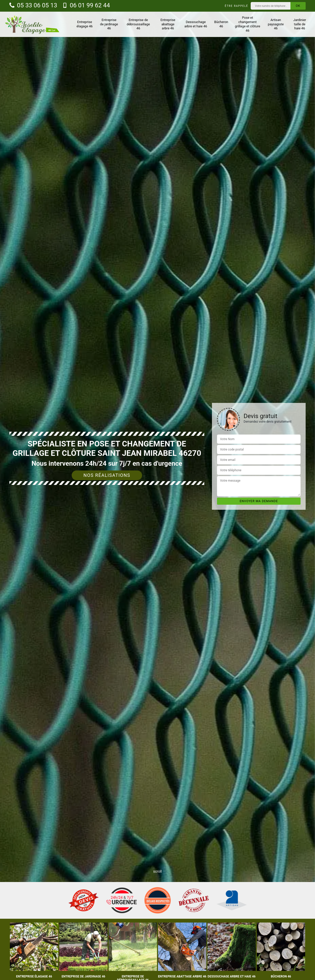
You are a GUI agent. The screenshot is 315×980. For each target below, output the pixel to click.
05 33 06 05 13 (33, 5)
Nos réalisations (107, 475)
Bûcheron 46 (221, 24)
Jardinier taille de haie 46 (300, 24)
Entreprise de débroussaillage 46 (138, 24)
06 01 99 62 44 (86, 5)
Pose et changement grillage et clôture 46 (247, 24)
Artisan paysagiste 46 (276, 24)
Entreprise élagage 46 (85, 24)
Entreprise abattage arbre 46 (168, 24)
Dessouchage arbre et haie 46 (196, 24)
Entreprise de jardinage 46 (109, 24)
